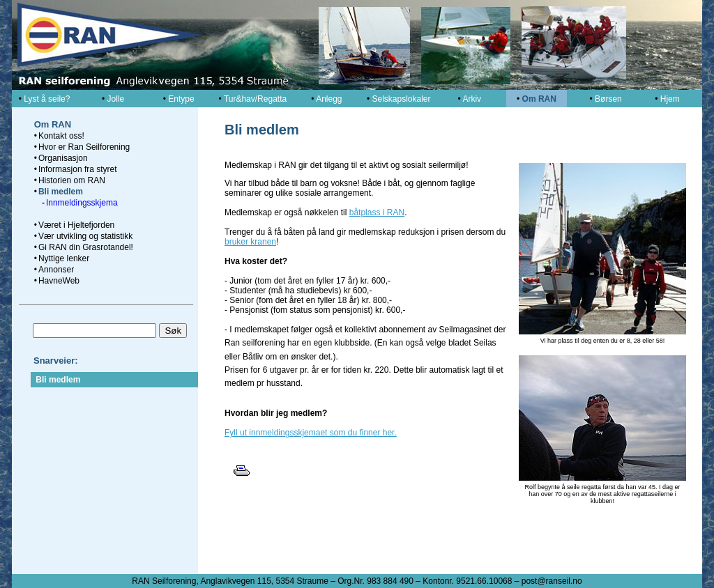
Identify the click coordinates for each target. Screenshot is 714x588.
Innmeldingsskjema (82, 203)
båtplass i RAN (377, 212)
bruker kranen (250, 242)
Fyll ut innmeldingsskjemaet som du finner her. (311, 433)
